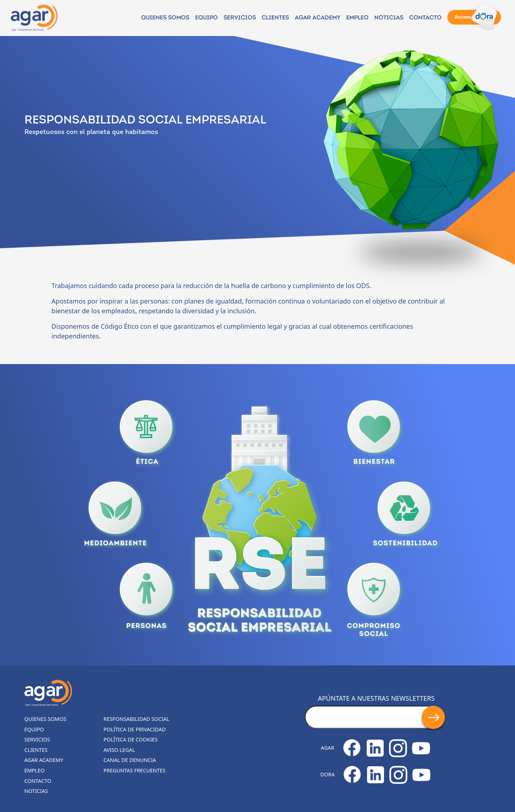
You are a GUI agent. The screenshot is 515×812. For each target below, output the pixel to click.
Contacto (425, 18)
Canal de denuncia (130, 760)
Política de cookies (131, 739)
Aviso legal (119, 750)
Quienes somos (165, 18)
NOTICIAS (389, 18)
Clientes (275, 18)
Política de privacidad (135, 729)
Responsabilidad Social (137, 719)
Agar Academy (318, 18)
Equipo (206, 18)
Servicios (240, 18)
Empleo (357, 18)
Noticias (36, 791)
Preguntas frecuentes (135, 770)
